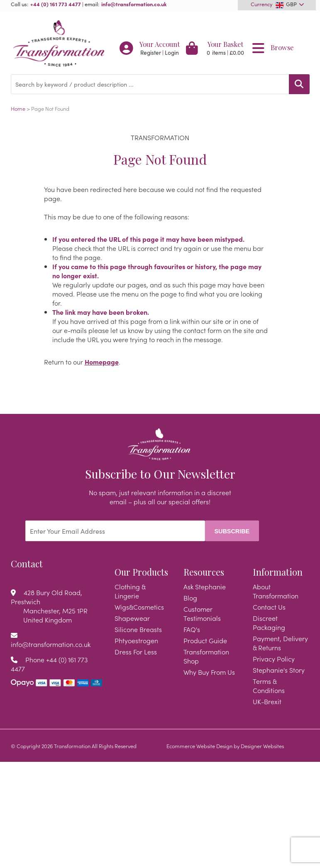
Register (151, 52)
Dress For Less (136, 652)
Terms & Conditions (269, 686)
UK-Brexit (267, 701)
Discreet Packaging (269, 622)
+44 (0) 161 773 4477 (56, 4)
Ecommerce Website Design (199, 746)
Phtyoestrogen (136, 640)
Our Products (141, 572)
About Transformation (276, 591)
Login (172, 52)
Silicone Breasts (138, 629)
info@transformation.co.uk (134, 4)
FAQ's (192, 629)
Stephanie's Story (279, 670)
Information (278, 572)
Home (18, 108)
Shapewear (132, 618)
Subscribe (232, 531)
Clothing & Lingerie (130, 591)
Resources (204, 572)
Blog (190, 598)
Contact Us (269, 607)
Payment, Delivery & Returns (280, 643)
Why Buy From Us (209, 672)
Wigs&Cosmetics (139, 607)
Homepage (102, 362)
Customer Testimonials (202, 613)
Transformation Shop (206, 656)
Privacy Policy (274, 659)
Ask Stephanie (205, 586)
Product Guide (205, 640)
